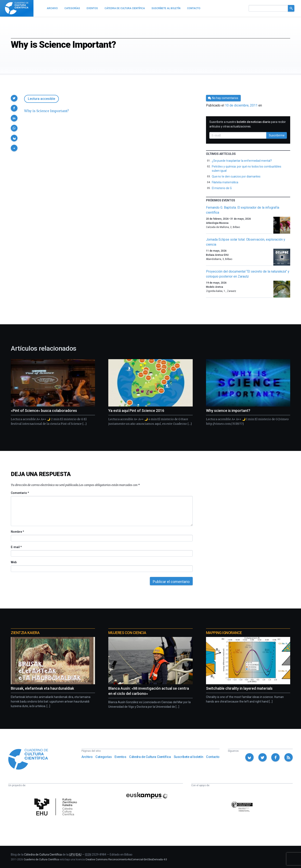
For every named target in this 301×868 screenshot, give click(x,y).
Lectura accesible (41, 99)
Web (14, 562)
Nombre (17, 532)
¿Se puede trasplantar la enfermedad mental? (242, 161)
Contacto (213, 757)
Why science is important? (228, 411)
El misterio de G (222, 188)
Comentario (20, 493)
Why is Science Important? (46, 111)
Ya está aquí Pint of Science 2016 (136, 411)
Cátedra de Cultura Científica (150, 757)
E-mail (16, 547)
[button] (14, 98)
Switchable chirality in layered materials (239, 688)
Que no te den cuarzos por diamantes (236, 176)
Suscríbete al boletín (189, 757)
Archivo (87, 757)
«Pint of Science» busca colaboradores (44, 411)
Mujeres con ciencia (127, 633)
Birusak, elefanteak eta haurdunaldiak (42, 688)
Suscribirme (277, 135)
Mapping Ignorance (224, 633)
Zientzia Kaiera (25, 633)
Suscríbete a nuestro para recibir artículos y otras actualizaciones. (248, 124)
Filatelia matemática (225, 182)
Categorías (104, 757)
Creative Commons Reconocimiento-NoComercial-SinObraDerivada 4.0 (126, 859)
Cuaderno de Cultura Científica (41, 859)
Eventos (120, 757)
